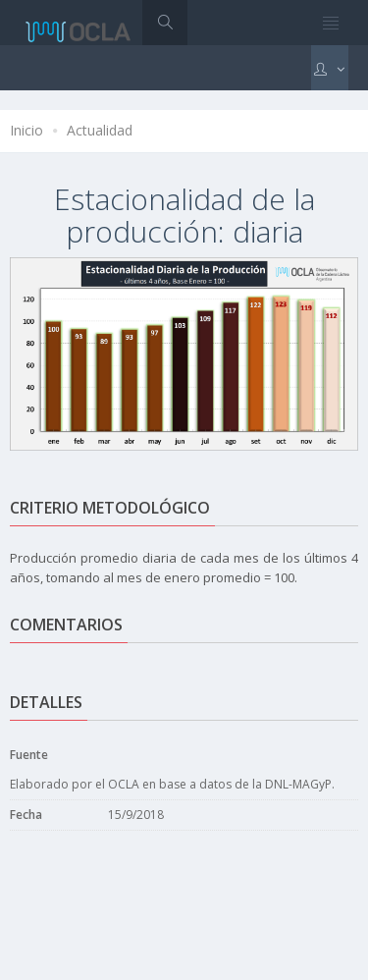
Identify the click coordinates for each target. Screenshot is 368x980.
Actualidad (100, 130)
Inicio (26, 130)
